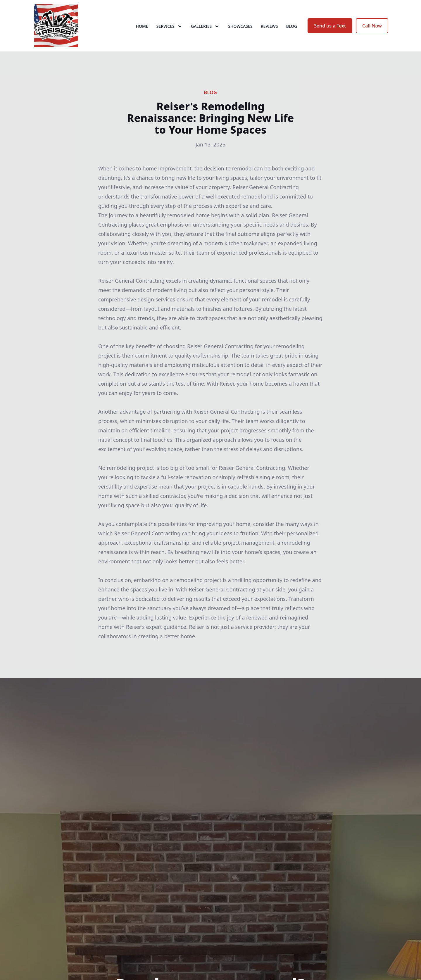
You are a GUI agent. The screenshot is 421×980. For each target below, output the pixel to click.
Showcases (240, 26)
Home (142, 26)
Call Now (372, 26)
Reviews (269, 26)
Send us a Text (330, 26)
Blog (292, 26)
